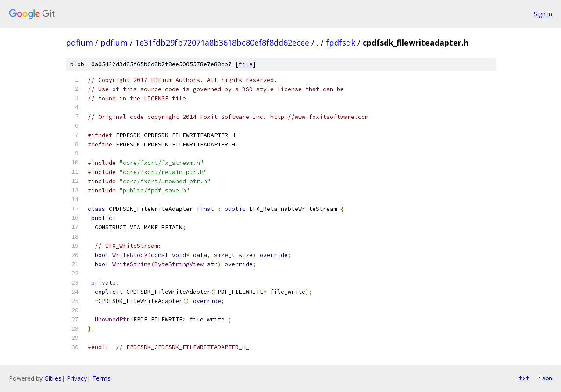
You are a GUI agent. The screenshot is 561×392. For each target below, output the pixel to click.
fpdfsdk (341, 43)
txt (524, 378)
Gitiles (53, 378)
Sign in (543, 14)
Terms (101, 378)
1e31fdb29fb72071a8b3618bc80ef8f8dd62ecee (222, 43)
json (545, 378)
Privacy (77, 378)
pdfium (79, 43)
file (246, 64)
